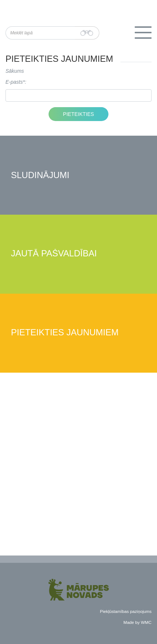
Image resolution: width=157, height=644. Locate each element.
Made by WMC (137, 622)
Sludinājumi (40, 175)
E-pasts (14, 82)
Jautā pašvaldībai (54, 254)
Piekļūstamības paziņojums (126, 611)
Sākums (15, 71)
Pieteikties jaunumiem (65, 333)
